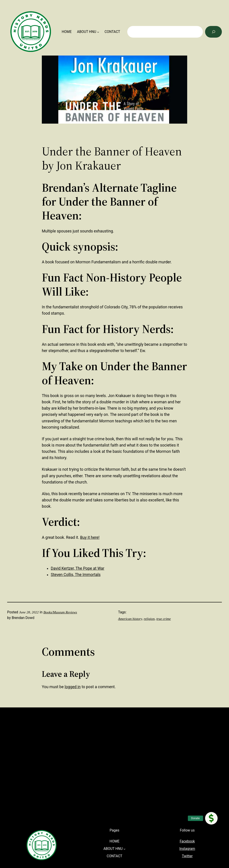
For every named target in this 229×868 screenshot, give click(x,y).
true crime (163, 619)
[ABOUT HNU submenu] (98, 32)
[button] (211, 818)
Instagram (187, 849)
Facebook (187, 841)
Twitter (187, 856)
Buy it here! (90, 537)
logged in (73, 687)
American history (130, 619)
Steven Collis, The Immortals (76, 575)
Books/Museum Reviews (60, 612)
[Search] (213, 32)
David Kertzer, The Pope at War (77, 568)
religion (149, 619)
